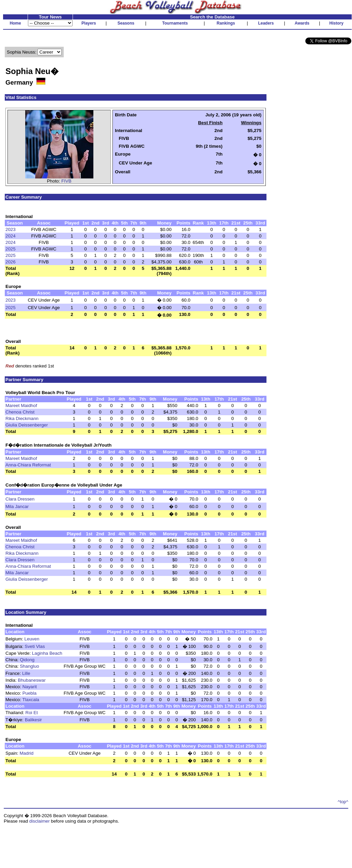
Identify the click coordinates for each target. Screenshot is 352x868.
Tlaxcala (31, 700)
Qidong (27, 660)
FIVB (66, 181)
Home (15, 23)
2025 (11, 249)
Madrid (27, 753)
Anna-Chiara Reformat (28, 465)
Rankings (226, 23)
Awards (302, 23)
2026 (11, 262)
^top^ (343, 802)
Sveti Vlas (35, 646)
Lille (26, 673)
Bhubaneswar (32, 680)
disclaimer (40, 821)
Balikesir (33, 720)
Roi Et (32, 713)
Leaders (266, 23)
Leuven (32, 639)
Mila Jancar (17, 507)
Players (89, 23)
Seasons (126, 23)
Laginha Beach (47, 653)
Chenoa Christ (20, 412)
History (336, 23)
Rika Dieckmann (22, 418)
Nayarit (30, 687)
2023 (11, 229)
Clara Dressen (20, 499)
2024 (11, 236)
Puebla (30, 693)
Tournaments (175, 23)
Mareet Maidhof (21, 406)
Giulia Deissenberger (27, 425)
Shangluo (29, 666)
